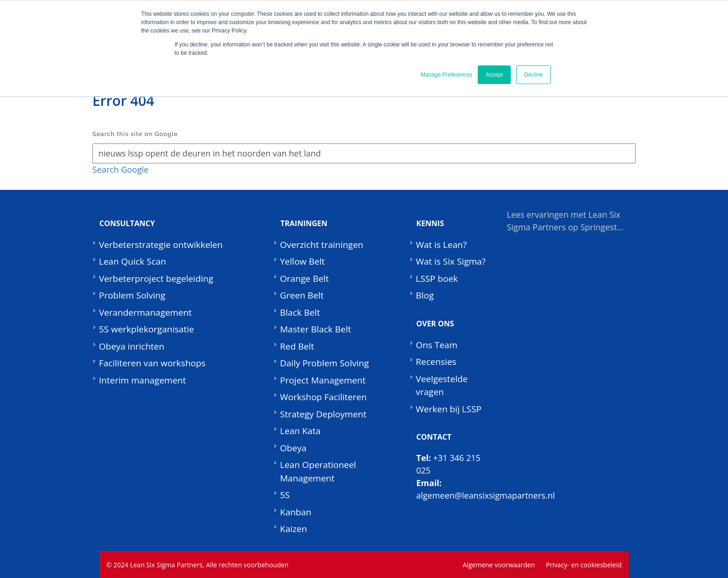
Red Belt (297, 346)
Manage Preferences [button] (446, 75)
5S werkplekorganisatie (146, 329)
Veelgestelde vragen (442, 386)
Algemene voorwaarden (499, 565)
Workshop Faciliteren (323, 397)
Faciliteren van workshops (152, 363)
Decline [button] (533, 75)
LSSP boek (437, 279)
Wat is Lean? (442, 245)
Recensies (436, 362)
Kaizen (293, 529)
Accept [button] (494, 75)
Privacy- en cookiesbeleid (584, 565)
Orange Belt (304, 279)
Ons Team (437, 345)
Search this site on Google (135, 134)
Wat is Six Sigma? (451, 261)
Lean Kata (300, 431)
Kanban (296, 512)
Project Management (323, 380)
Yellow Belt (302, 261)
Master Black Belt (315, 329)
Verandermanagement (145, 312)
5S (285, 495)
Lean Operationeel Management (318, 471)
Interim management (143, 380)
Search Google (120, 169)
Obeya (293, 448)
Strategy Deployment (323, 414)
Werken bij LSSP (449, 409)
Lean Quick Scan (133, 261)
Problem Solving (132, 295)
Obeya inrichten (132, 346)
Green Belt (302, 295)
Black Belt (300, 312)
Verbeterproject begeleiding (156, 279)
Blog (425, 295)
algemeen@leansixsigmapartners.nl (486, 495)
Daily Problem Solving (325, 363)
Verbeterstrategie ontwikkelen (161, 245)
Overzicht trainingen (322, 245)
